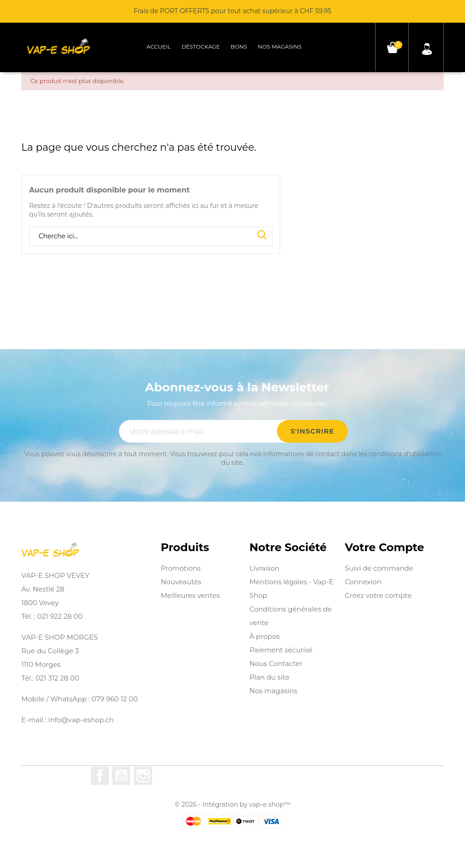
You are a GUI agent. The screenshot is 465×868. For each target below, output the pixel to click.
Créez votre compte (378, 595)
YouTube (121, 776)
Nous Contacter (276, 663)
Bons (239, 47)
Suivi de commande (379, 568)
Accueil (159, 47)
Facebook (100, 776)
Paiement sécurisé (281, 650)
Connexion (363, 582)
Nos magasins (280, 47)
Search (262, 236)
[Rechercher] (151, 237)
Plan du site (269, 677)
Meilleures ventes (190, 595)
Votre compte (384, 547)
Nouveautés (181, 582)
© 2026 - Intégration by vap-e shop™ (233, 804)
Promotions (181, 568)
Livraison (264, 568)
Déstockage (201, 47)
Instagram (143, 776)
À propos (265, 636)
